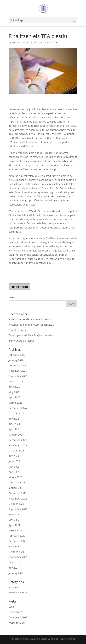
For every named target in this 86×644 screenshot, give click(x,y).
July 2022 (14, 514)
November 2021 (18, 546)
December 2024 (18, 408)
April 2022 (14, 525)
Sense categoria (18, 592)
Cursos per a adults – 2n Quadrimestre (31, 335)
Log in (12, 607)
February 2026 (17, 355)
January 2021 (16, 573)
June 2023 (14, 461)
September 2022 (18, 509)
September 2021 (18, 557)
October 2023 (16, 451)
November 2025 (18, 371)
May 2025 (14, 392)
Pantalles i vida (17, 330)
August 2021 (16, 562)
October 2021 (16, 552)
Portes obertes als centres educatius (30, 319)
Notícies (53, 42)
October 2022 (16, 504)
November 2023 (18, 445)
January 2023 (16, 488)
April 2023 (14, 472)
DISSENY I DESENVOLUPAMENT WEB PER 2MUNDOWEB (43, 639)
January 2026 (16, 360)
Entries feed (16, 612)
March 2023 (15, 477)
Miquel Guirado (21, 42)
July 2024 (14, 419)
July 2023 (14, 456)
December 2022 (18, 493)
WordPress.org (17, 623)
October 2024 (16, 413)
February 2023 (17, 482)
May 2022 (14, 520)
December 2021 (18, 541)
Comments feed (18, 617)
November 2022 (18, 499)
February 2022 (17, 536)
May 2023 (14, 467)
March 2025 (15, 403)
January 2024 (16, 435)
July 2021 (14, 568)
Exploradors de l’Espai (21, 341)
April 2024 (14, 429)
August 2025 (16, 381)
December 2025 (18, 365)
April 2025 (14, 397)
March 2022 (15, 530)
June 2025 (14, 387)
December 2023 (18, 440)
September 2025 (18, 376)
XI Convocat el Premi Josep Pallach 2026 (31, 325)
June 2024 (14, 424)
